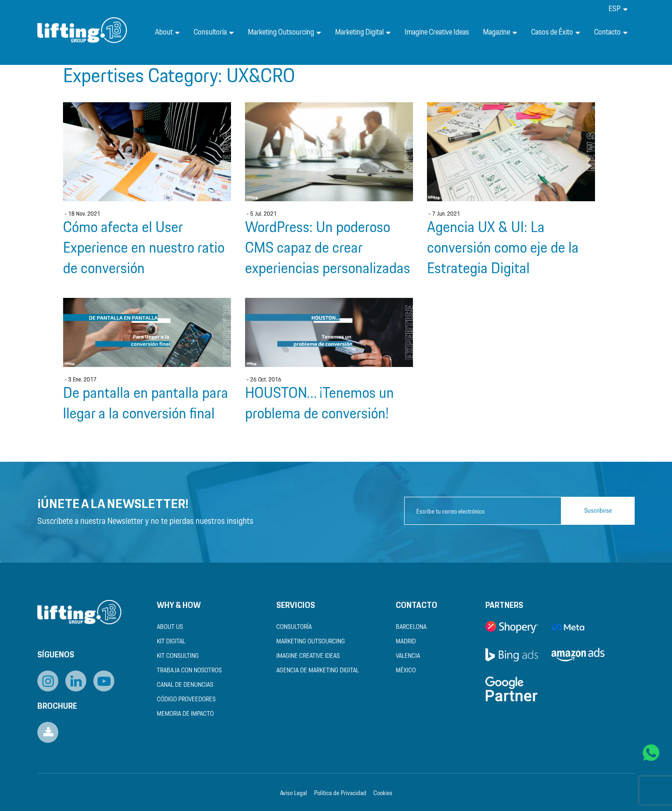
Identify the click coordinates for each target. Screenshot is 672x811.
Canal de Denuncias (185, 685)
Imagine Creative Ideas (437, 32)
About (167, 32)
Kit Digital (171, 642)
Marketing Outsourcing (284, 32)
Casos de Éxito (556, 32)
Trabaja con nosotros (189, 671)
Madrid (406, 642)
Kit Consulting (178, 656)
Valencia (408, 656)
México (406, 671)
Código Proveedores (186, 700)
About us (170, 627)
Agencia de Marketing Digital (318, 671)
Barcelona (411, 627)
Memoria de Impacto (185, 714)
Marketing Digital (363, 32)
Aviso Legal (294, 793)
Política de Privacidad (340, 793)
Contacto (611, 32)
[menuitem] (618, 9)
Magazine (500, 32)
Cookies (383, 793)
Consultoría (214, 32)
